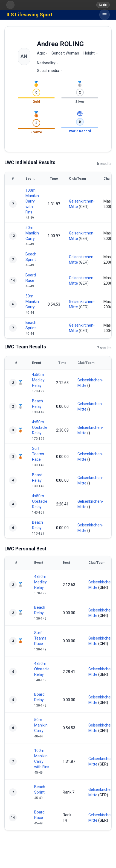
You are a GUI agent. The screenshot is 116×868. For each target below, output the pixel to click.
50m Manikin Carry (32, 233)
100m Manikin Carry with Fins (32, 201)
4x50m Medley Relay (38, 380)
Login (103, 5)
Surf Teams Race (38, 454)
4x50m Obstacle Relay (40, 427)
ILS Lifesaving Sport (30, 15)
